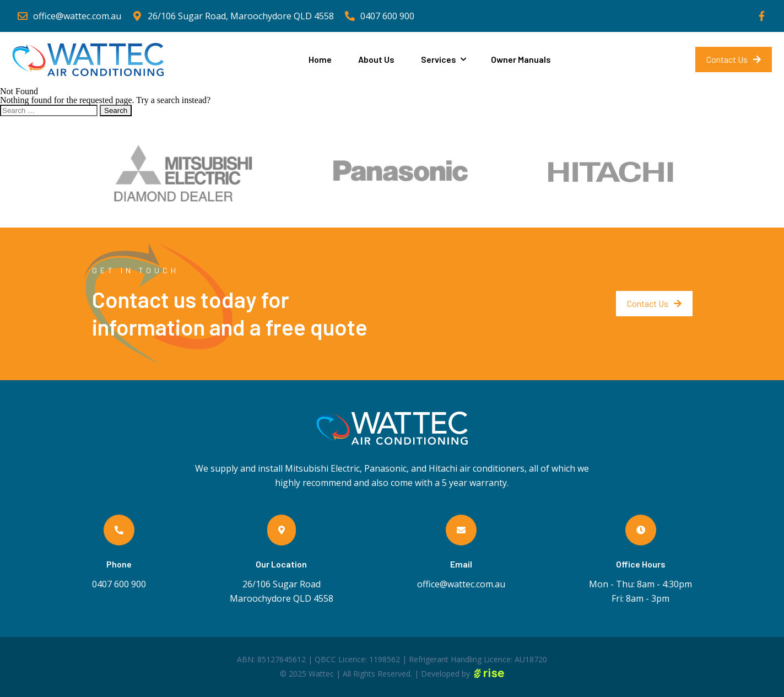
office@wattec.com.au (461, 584)
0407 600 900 (119, 584)
